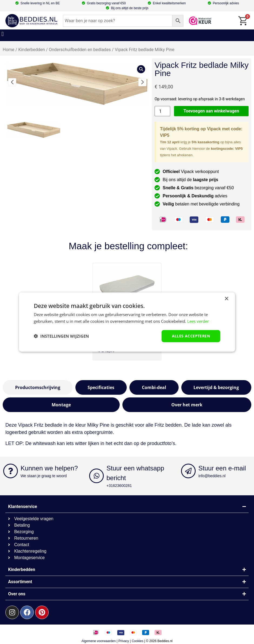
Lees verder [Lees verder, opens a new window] (198, 321)
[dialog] (127, 322)
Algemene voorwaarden (98, 641)
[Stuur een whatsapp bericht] (96, 476)
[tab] (38, 387)
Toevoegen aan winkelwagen (211, 111)
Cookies (137, 641)
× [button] (226, 299)
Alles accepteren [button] (191, 336)
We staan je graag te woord (44, 476)
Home (9, 50)
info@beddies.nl (212, 476)
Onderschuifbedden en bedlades (80, 50)
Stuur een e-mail (222, 468)
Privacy (124, 641)
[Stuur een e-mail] (188, 471)
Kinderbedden (32, 50)
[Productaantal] (162, 111)
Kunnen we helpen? (49, 468)
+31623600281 (119, 486)
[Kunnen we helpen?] (11, 471)
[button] (3, 34)
